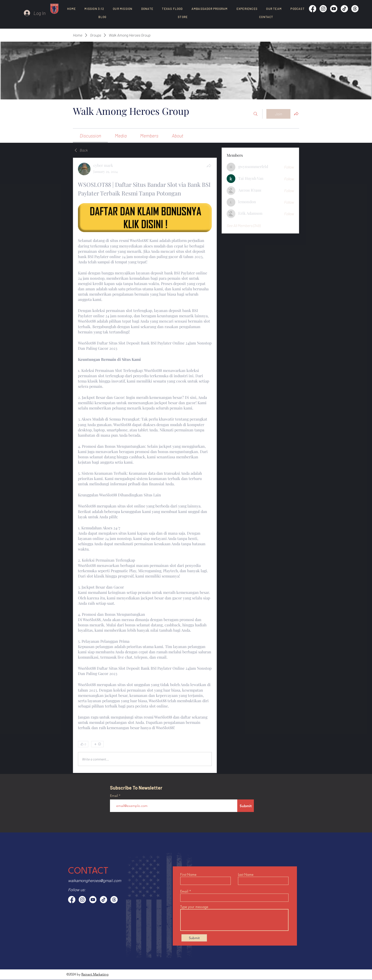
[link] (90, 136)
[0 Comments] (199, 744)
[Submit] (246, 806)
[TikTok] (344, 9)
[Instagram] (323, 9)
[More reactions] (97, 744)
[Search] (256, 114)
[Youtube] (334, 9)
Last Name (246, 875)
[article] (145, 465)
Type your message (194, 907)
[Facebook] (313, 9)
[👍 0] (83, 744)
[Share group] (296, 114)
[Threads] (355, 9)
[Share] (209, 166)
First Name (188, 875)
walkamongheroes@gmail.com (95, 881)
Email (114, 796)
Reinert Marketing (95, 974)
